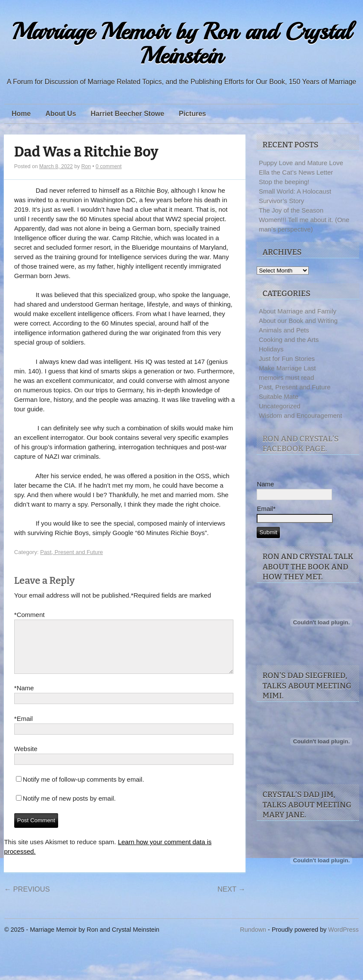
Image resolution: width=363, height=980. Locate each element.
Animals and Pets (284, 330)
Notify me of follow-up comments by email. (84, 790)
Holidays (271, 349)
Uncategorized (280, 406)
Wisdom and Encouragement (300, 415)
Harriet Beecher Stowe (128, 114)
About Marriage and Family (298, 311)
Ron (86, 166)
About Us (60, 114)
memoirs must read (286, 377)
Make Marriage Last (287, 368)
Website (26, 759)
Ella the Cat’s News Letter (296, 172)
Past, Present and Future (71, 552)
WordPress (343, 930)
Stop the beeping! (284, 182)
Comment (29, 615)
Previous (27, 899)
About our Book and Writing (298, 321)
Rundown (253, 930)
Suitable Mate (279, 396)
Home (21, 114)
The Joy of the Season (291, 210)
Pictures (192, 114)
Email (23, 729)
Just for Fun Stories (287, 358)
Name (24, 698)
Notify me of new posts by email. (69, 809)
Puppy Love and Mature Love (301, 163)
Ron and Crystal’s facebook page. (300, 444)
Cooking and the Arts (289, 340)
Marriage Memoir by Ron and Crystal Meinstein (181, 44)
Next (231, 899)
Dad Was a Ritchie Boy (86, 152)
